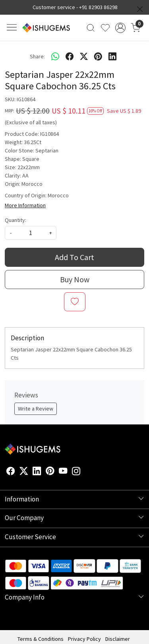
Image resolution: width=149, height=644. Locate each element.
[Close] (140, 9)
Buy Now (75, 279)
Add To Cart (74, 257)
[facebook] (70, 56)
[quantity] (31, 233)
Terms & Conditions (41, 639)
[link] (91, 28)
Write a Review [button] (36, 409)
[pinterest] (98, 56)
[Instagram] (76, 472)
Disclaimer (118, 639)
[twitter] (84, 56)
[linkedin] (112, 56)
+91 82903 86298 (98, 7)
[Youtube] (63, 472)
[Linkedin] (37, 472)
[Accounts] (120, 28)
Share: (37, 56)
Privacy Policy (84, 639)
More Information (25, 205)
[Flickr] (85, 472)
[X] (24, 472)
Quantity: (15, 220)
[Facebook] (11, 472)
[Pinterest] (50, 472)
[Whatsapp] (55, 56)
